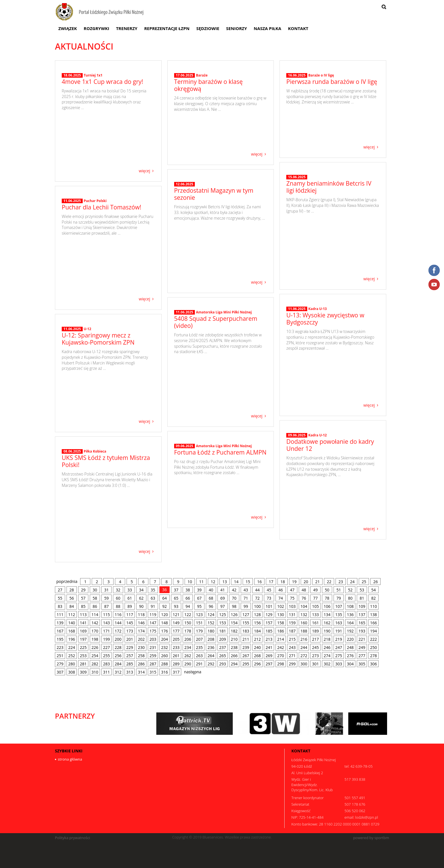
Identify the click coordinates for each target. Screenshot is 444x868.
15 (248, 582)
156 (257, 623)
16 (259, 582)
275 (339, 656)
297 (269, 664)
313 (130, 672)
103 (292, 606)
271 (292, 656)
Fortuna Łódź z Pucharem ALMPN (220, 489)
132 (304, 615)
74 (281, 598)
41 (223, 590)
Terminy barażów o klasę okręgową (208, 122)
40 (211, 590)
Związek (68, 28)
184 (257, 631)
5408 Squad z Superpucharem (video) (216, 378)
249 (362, 647)
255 (106, 656)
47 (292, 590)
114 (95, 615)
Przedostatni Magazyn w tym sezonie (214, 250)
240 (257, 647)
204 (165, 639)
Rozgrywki (97, 28)
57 (83, 598)
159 (292, 623)
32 (118, 590)
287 (153, 664)
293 (223, 664)
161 (315, 623)
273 (315, 656)
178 (188, 631)
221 (362, 639)
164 (350, 623)
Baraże (202, 112)
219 (339, 639)
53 (362, 590)
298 (281, 664)
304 (350, 664)
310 (95, 672)
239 (246, 647)
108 (350, 606)
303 (339, 664)
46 (281, 590)
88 (118, 606)
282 (95, 664)
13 (225, 582)
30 (95, 590)
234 (188, 647)
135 (339, 615)
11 (201, 582)
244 (304, 647)
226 (95, 647)
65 (176, 598)
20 (306, 582)
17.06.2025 (185, 112)
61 (130, 598)
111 (60, 615)
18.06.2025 (72, 131)
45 (269, 590)
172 (118, 631)
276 (350, 656)
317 (176, 672)
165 (362, 623)
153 (223, 623)
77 (315, 598)
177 (176, 631)
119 (153, 615)
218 (327, 639)
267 (246, 656)
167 (60, 631)
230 (141, 647)
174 (141, 631)
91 (153, 606)
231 (153, 647)
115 (106, 615)
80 (350, 598)
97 (223, 606)
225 (83, 647)
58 (95, 598)
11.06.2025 (72, 259)
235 (199, 647)
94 (188, 606)
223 (60, 647)
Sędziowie (208, 28)
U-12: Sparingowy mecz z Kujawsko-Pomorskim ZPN (98, 384)
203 (153, 639)
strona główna (70, 759)
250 (373, 647)
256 (118, 656)
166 (373, 623)
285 (130, 664)
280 (72, 664)
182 (234, 631)
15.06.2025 (297, 237)
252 (72, 656)
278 (373, 656)
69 (223, 598)
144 (118, 623)
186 (281, 631)
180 (211, 631)
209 (223, 639)
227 (106, 647)
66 (188, 598)
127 (246, 615)
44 (257, 590)
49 (315, 590)
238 (234, 647)
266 (234, 656)
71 (246, 598)
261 (176, 656)
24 (352, 582)
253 (83, 656)
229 (130, 647)
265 (223, 656)
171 (106, 631)
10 (190, 582)
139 (60, 623)
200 (118, 639)
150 (188, 623)
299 (292, 664)
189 (315, 631)
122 (188, 615)
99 (246, 606)
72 (257, 598)
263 (199, 656)
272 (304, 656)
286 (141, 664)
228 (118, 647)
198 (95, 639)
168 (72, 631)
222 (373, 639)
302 (327, 664)
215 (292, 639)
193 (362, 631)
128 (257, 615)
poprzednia (67, 581)
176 (165, 631)
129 (269, 615)
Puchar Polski (95, 259)
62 (141, 598)
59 (106, 598)
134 (327, 615)
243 (292, 647)
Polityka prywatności (72, 838)
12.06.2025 (185, 240)
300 (304, 664)
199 (106, 639)
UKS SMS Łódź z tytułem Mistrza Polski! (106, 519)
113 (83, 615)
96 (211, 606)
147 (153, 623)
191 (339, 631)
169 (83, 631)
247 (339, 647)
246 (327, 647)
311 (106, 672)
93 (176, 606)
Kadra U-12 (318, 481)
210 (234, 639)
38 (188, 590)
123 (199, 615)
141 (83, 623)
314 (141, 672)
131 (292, 615)
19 (294, 582)
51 (339, 590)
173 (130, 631)
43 (246, 590)
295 (246, 664)
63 (153, 598)
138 (373, 615)
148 (165, 623)
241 (269, 647)
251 (60, 656)
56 (72, 598)
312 (118, 672)
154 (234, 623)
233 (176, 647)
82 (373, 598)
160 (304, 623)
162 (327, 623)
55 (60, 598)
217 (315, 639)
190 (327, 631)
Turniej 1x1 (93, 130)
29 (83, 590)
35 (153, 590)
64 (165, 598)
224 (72, 647)
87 (106, 606)
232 (165, 647)
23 (341, 582)
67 (199, 598)
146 (141, 623)
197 (83, 639)
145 (130, 623)
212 (257, 639)
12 (213, 582)
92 (165, 606)
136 (350, 615)
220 (350, 639)
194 (373, 631)
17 (271, 582)
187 (292, 631)
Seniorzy (236, 28)
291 (199, 664)
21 (317, 582)
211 (246, 639)
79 (339, 598)
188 (304, 631)
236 (211, 647)
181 (223, 631)
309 (83, 672)
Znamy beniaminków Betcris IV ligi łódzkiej (329, 246)
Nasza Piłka (267, 28)
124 (211, 615)
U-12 (87, 374)
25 (364, 582)
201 (130, 639)
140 (72, 623)
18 (283, 582)
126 (234, 615)
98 (234, 606)
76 (304, 598)
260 (165, 656)
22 (329, 582)
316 (165, 672)
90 (141, 606)
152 (211, 623)
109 (362, 606)
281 (83, 664)
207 (199, 639)
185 (269, 631)
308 (72, 672)
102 (281, 606)
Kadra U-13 (318, 357)
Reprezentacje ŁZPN (167, 28)
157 (269, 623)
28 (72, 590)
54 (373, 590)
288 (165, 664)
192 (350, 631)
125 (223, 615)
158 (281, 623)
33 (130, 590)
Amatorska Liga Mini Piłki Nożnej (224, 368)
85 (83, 606)
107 (339, 606)
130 (281, 615)
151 (199, 623)
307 (60, 672)
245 (315, 647)
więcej (144, 170)
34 (141, 590)
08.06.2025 (72, 510)
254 (95, 656)
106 (327, 606)
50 (327, 590)
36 (165, 590)
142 (95, 623)
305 (362, 664)
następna (193, 672)
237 (223, 647)
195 (60, 639)
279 (60, 664)
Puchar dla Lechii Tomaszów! (102, 265)
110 (373, 606)
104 (304, 606)
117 (130, 615)
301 (315, 664)
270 (281, 656)
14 (236, 582)
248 (350, 647)
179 (199, 631)
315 (153, 672)
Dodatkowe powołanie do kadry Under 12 (330, 491)
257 (130, 656)
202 (141, 639)
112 (72, 615)
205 (176, 639)
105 (315, 606)
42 (234, 590)
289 (176, 664)
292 (211, 664)
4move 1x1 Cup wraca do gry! (102, 137)
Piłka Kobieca (95, 509)
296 (257, 664)
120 (165, 615)
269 (269, 656)
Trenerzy (127, 28)
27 (60, 590)
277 (362, 656)
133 (315, 615)
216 (304, 639)
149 (176, 623)
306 (373, 664)
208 (211, 639)
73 (269, 598)
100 (257, 606)
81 (362, 598)
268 (257, 656)
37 (176, 590)
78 (327, 598)
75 (292, 598)
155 (246, 623)
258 (141, 656)
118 (141, 615)
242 (281, 647)
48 (304, 590)
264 (211, 656)
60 (118, 598)
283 (106, 664)
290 (188, 664)
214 (281, 639)
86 (95, 606)
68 (211, 598)
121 (176, 615)
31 (106, 590)
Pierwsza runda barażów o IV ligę (332, 118)
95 (199, 606)
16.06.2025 (297, 112)
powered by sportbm (371, 838)
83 (60, 606)
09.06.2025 (297, 481)
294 (234, 664)
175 (153, 631)
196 (72, 639)
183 (246, 631)
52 (350, 590)
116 (118, 615)
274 (327, 656)
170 (95, 631)
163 (339, 623)
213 (269, 639)
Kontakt (298, 28)
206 (188, 639)
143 (106, 623)
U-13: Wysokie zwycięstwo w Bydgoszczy (325, 367)
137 (362, 615)
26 (375, 582)
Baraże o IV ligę (321, 112)
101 (269, 606)
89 (130, 606)
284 (118, 664)
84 (72, 606)
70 (234, 598)
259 (153, 656)
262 (188, 656)
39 (199, 590)
